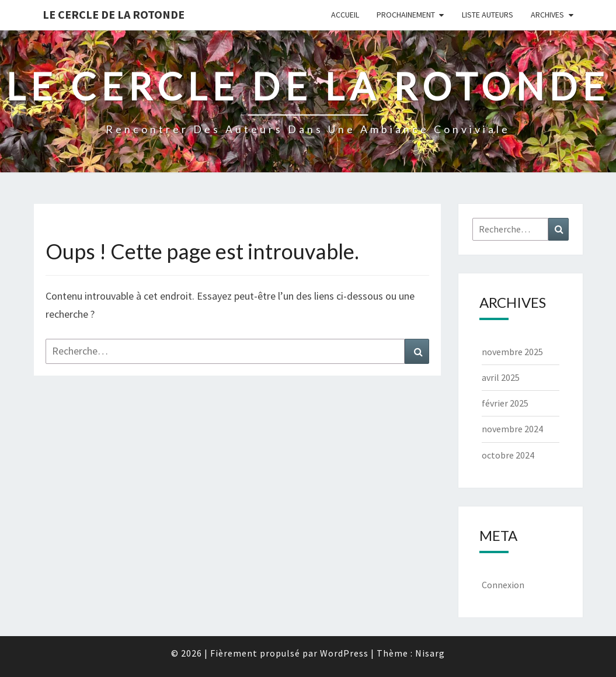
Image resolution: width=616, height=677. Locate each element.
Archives (547, 15)
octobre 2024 (508, 455)
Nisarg (430, 653)
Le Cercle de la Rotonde (114, 14)
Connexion (503, 585)
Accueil (345, 15)
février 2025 (505, 403)
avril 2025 (501, 377)
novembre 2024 (512, 429)
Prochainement (406, 15)
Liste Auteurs (488, 15)
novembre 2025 (512, 352)
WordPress (344, 653)
